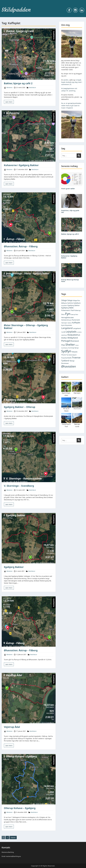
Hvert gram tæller (68, 189)
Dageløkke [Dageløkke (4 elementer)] (64, 306)
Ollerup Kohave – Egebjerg (20, 808)
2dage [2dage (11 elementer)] (64, 300)
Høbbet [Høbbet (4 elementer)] (70, 323)
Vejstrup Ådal (12, 727)
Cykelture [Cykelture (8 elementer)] (77, 303)
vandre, (66, 80)
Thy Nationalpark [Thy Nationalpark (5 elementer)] (71, 355)
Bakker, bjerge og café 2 (18, 83)
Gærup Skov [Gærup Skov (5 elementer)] (74, 314)
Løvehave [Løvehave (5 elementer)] (64, 335)
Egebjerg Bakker (14, 567)
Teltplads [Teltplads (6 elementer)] (75, 352)
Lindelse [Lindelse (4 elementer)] (79, 332)
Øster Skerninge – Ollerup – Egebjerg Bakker (26, 327)
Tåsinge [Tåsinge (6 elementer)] (72, 361)
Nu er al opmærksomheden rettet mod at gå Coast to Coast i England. (71, 106)
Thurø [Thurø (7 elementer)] (63, 355)
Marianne (9, 87)
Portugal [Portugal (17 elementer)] (66, 341)
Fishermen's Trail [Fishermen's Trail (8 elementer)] (68, 310)
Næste (13, 838)
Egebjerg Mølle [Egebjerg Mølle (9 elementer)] (67, 308)
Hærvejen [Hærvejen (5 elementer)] (64, 323)
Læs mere (9, 102)
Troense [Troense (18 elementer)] (76, 358)
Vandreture (32, 87)
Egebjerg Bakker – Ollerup (20, 407)
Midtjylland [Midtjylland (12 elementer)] (73, 338)
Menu (4, 6)
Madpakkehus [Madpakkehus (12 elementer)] (74, 335)
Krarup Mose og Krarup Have (70, 281)
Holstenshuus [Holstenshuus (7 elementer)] (66, 320)
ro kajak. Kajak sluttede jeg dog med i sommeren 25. (72, 82)
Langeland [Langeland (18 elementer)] (67, 328)
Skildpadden (16, 10)
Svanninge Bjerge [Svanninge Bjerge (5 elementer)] (73, 348)
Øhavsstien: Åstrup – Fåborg (21, 246)
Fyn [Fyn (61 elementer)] (68, 314)
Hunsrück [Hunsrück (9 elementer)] (76, 320)
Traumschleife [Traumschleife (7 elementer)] (66, 358)
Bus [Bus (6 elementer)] (79, 300)
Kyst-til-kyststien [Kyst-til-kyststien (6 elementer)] (67, 325)
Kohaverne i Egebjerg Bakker (21, 165)
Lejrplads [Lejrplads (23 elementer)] (71, 332)
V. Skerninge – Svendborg (19, 486)
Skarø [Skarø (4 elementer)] (77, 345)
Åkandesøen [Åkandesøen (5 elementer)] (65, 363)
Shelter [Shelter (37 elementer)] (70, 345)
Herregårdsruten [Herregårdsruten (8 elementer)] (67, 317)
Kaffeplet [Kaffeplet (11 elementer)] (76, 323)
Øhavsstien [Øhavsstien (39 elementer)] (69, 366)
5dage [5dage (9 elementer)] (70, 300)
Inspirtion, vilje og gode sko (70, 211)
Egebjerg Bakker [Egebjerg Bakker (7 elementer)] (74, 305)
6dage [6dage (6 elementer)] (75, 300)
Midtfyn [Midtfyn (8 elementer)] (64, 338)
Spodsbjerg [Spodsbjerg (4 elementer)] (64, 348)
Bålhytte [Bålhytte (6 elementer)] (64, 303)
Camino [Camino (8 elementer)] (70, 303)
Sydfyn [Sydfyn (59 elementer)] (66, 351)
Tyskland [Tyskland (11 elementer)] (65, 361)
